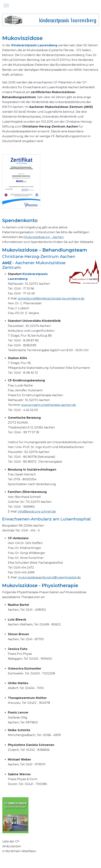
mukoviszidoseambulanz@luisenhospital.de (49, 577)
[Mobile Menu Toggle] (6, 5)
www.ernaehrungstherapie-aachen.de (49, 405)
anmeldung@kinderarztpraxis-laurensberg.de (51, 298)
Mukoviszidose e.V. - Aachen (44, 237)
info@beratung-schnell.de (37, 512)
